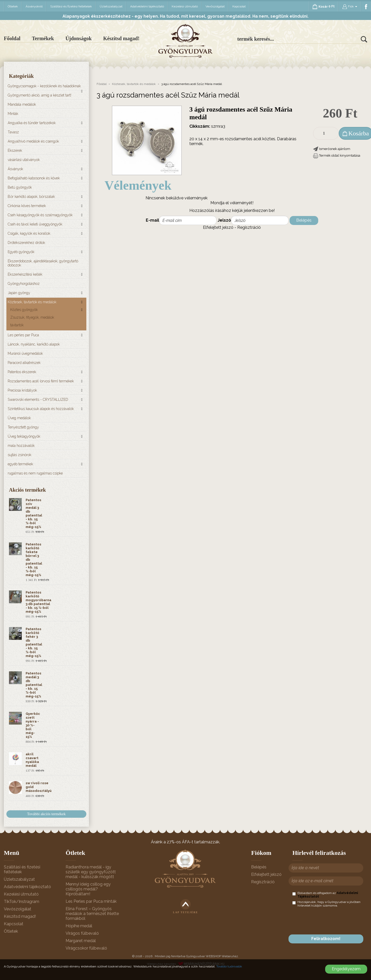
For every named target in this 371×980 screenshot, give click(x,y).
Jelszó (224, 220)
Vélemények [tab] (138, 185)
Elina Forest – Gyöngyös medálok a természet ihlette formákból (92, 914)
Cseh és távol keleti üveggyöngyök (35, 224)
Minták (13, 114)
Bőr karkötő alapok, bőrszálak (31, 197)
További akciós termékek (47, 814)
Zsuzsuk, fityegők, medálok (32, 317)
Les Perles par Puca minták (91, 901)
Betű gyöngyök (20, 187)
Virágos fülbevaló (82, 933)
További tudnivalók (229, 966)
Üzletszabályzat (111, 6)
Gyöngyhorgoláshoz (24, 284)
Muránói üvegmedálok (25, 353)
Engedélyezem (346, 969)
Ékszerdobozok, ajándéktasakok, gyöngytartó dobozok (43, 263)
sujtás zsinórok (19, 455)
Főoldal (12, 38)
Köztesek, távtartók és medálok (32, 302)
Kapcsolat (239, 6)
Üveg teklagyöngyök (24, 436)
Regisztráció (249, 227)
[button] (332, 149)
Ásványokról (34, 6)
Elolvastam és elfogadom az (325, 895)
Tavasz (13, 132)
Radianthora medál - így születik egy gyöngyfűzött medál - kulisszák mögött (91, 872)
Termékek (43, 38)
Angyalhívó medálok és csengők (33, 141)
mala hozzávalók (21, 446)
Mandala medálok (22, 104)
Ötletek (13, 6)
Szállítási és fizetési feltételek (71, 6)
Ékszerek (15, 150)
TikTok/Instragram (22, 902)
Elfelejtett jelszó (218, 227)
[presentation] (331, 921)
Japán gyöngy (19, 293)
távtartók (17, 325)
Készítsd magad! (121, 38)
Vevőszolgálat (215, 6)
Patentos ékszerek (22, 372)
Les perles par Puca (23, 335)
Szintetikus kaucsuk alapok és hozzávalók (41, 409)
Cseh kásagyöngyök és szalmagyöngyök (40, 215)
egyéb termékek (20, 464)
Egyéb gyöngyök (21, 252)
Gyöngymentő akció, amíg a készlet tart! (39, 95)
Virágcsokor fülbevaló (86, 948)
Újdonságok (78, 38)
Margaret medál (81, 941)
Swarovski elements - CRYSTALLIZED (38, 400)
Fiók (350, 7)
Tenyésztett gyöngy (23, 427)
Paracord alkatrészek (24, 363)
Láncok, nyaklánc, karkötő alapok (34, 344)
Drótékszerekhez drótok (26, 243)
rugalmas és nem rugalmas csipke (35, 473)
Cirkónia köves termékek (27, 206)
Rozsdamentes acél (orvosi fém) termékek (41, 381)
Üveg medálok (19, 418)
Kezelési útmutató (185, 6)
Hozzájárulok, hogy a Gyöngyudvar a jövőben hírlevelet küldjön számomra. (326, 904)
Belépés (304, 220)
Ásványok (15, 169)
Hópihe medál (79, 926)
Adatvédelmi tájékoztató (147, 6)
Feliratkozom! (326, 939)
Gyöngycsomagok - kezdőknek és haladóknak (44, 86)
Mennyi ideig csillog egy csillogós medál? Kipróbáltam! (88, 889)
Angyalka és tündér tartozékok (32, 123)
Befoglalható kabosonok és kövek (34, 178)
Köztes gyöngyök (24, 310)
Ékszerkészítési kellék (25, 274)
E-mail (152, 220)
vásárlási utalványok (24, 160)
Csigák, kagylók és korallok (29, 233)
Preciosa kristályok (22, 390)
